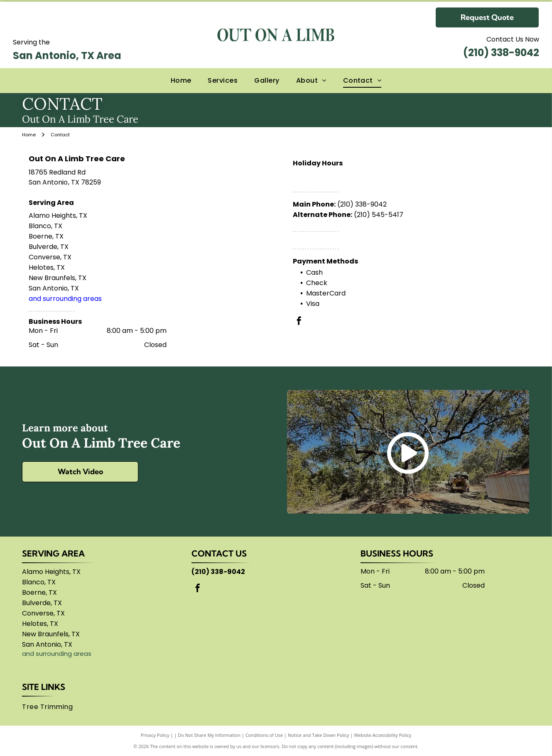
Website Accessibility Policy (383, 735)
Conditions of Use (264, 735)
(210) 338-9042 (501, 53)
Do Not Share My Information (209, 735)
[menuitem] (181, 81)
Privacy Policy (155, 735)
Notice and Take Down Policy (319, 735)
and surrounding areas (65, 299)
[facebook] (299, 322)
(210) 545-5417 (379, 215)
